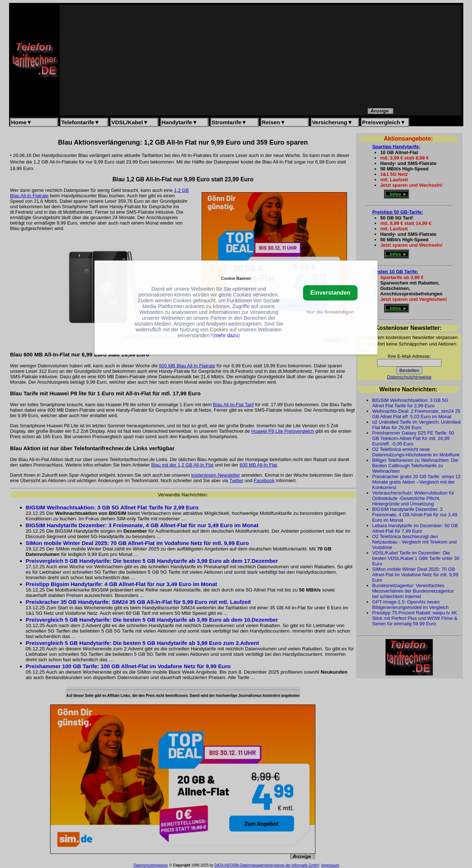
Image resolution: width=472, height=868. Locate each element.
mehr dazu (226, 335)
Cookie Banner (236, 278)
